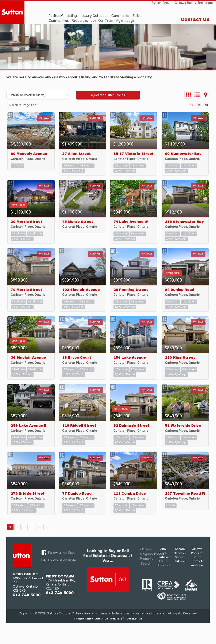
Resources (80, 20)
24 (199, 105)
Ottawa (197, 549)
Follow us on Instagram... (67, 560)
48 (206, 105)
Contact (134, 619)
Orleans (180, 561)
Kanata (180, 549)
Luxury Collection (95, 16)
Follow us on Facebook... (66, 553)
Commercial (120, 16)
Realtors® (56, 16)
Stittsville (197, 561)
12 (192, 105)
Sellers (137, 16)
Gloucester (164, 565)
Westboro (197, 565)
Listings (72, 16)
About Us (102, 619)
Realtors (117, 619)
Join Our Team (102, 20)
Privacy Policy (83, 619)
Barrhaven (163, 557)
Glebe (163, 561)
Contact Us (195, 19)
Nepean (180, 557)
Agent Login (126, 20)
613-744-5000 (27, 595)
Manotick (180, 553)
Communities (59, 20)
